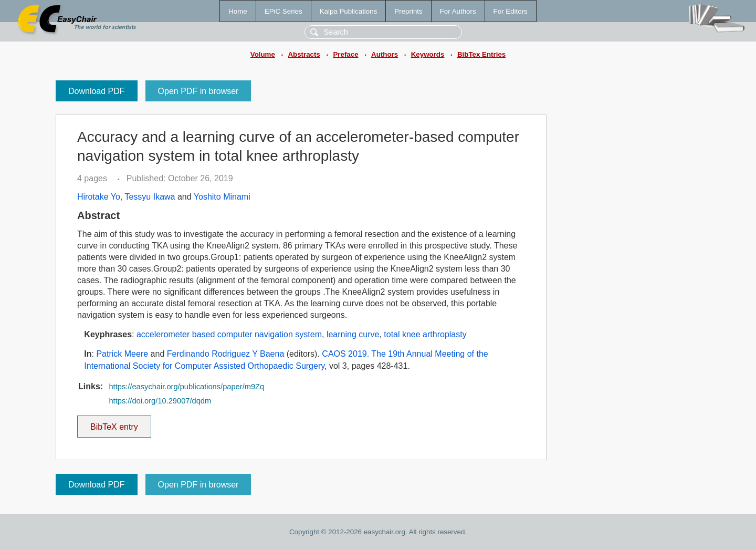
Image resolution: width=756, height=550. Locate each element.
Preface (345, 54)
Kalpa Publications (349, 11)
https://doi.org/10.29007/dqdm (160, 401)
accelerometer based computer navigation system (229, 334)
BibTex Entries (481, 54)
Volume (263, 54)
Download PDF (97, 91)
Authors (385, 54)
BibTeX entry (114, 423)
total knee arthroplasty (425, 334)
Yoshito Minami (222, 197)
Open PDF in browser (198, 91)
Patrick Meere (122, 354)
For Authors (458, 11)
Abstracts (304, 54)
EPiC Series (283, 11)
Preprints (408, 11)
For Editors (511, 11)
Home (238, 11)
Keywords (428, 54)
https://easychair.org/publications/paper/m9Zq (186, 387)
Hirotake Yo (99, 197)
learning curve (353, 334)
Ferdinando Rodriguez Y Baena (226, 354)
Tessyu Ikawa (150, 197)
